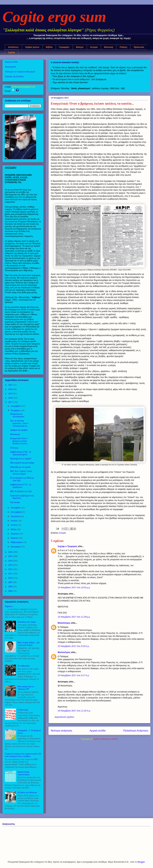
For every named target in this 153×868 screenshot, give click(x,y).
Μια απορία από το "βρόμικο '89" (26, 688)
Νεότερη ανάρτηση (61, 731)
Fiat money (15, 502)
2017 (11, 402)
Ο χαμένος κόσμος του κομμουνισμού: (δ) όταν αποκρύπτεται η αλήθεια (23, 755)
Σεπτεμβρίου (16, 512)
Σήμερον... (9, 606)
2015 (11, 556)
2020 (11, 389)
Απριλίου (15, 534)
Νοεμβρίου (16, 410)
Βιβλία (49, 47)
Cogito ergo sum (54, 17)
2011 (11, 574)
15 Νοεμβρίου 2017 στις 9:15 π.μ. (74, 646)
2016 (11, 552)
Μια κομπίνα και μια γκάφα (22, 463)
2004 (11, 587)
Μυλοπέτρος (64, 623)
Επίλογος (14, 448)
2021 (11, 385)
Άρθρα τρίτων (32, 47)
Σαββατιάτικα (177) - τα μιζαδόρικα (21, 486)
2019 (11, 394)
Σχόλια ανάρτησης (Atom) (106, 739)
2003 (11, 591)
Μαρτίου (15, 538)
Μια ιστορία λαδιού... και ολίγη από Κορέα (29, 644)
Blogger (141, 862)
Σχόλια (12, 52)
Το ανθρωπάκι (24, 666)
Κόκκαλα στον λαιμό (27, 622)
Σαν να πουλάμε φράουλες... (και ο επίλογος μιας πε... (19, 423)
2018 (11, 398)
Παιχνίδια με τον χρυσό (20, 467)
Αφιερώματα (10, 67)
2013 (11, 565)
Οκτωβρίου (16, 508)
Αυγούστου (16, 516)
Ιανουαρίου (16, 547)
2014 (11, 561)
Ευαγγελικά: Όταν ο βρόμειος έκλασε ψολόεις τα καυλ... (19, 441)
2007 (11, 582)
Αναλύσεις (13, 47)
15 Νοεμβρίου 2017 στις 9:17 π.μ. (74, 675)
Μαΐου (14, 529)
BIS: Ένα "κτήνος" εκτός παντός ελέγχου (21, 472)
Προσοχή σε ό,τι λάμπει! (21, 459)
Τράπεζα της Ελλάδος (14, 77)
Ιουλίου (14, 521)
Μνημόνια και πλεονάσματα (17, 415)
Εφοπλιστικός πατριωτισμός (23, 773)
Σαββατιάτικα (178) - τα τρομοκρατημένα (21, 453)
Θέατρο (80, 47)
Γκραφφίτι (64, 47)
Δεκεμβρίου (16, 406)
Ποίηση (123, 47)
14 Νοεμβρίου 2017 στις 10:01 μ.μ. (74, 587)
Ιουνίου (14, 525)
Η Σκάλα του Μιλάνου (27, 793)
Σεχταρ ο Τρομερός (67, 546)
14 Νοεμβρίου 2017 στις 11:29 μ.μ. (74, 617)
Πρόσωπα (139, 47)
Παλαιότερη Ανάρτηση (136, 731)
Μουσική (109, 47)
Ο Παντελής (23, 710)
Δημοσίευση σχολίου (64, 717)
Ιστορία (94, 47)
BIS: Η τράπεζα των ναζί (21, 491)
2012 (11, 569)
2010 (11, 578)
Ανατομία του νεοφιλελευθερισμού (20, 72)
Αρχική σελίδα (98, 731)
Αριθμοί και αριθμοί (19, 430)
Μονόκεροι (15, 434)
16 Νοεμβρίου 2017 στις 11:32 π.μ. (74, 711)
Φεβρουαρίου (17, 542)
